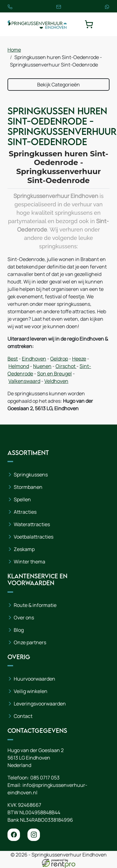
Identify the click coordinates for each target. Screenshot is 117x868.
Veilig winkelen (31, 691)
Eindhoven (34, 359)
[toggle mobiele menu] (105, 24)
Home (14, 50)
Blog (19, 630)
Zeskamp (24, 549)
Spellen (22, 499)
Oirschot (66, 366)
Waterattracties (32, 524)
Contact (23, 716)
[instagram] (34, 835)
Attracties (25, 512)
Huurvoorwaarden (34, 679)
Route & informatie (35, 605)
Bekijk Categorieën (58, 85)
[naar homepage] (37, 24)
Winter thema (29, 562)
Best (13, 359)
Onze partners (30, 642)
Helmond (19, 366)
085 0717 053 (45, 778)
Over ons (24, 618)
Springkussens (31, 475)
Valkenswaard (24, 381)
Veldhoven (56, 381)
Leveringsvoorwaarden (40, 704)
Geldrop (59, 359)
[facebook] (14, 835)
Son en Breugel (54, 374)
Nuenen (42, 366)
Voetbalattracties (34, 537)
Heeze (79, 359)
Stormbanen (28, 487)
